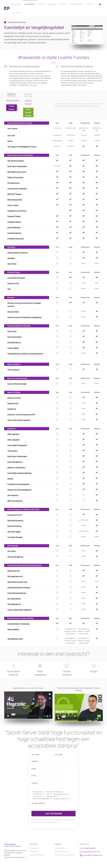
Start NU (90, 4)
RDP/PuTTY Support (15, 194)
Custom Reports (13, 348)
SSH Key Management (15, 557)
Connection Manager (15, 537)
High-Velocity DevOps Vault (17, 582)
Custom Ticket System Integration (19, 610)
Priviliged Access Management (18, 484)
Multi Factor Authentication (17, 166)
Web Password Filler (15, 200)
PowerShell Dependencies (17, 593)
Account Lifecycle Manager (17, 384)
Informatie (52, 4)
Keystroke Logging (14, 532)
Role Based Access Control (17, 172)
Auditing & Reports (14, 222)
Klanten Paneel (77, 4)
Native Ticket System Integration (19, 420)
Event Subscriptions (14, 337)
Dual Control (12, 331)
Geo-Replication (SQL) (15, 639)
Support (64, 4)
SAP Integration (13, 495)
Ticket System (12, 451)
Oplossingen (30, 4)
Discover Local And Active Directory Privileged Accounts (24, 305)
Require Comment (14, 398)
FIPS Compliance (13, 370)
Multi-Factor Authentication (17, 456)
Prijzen (41, 4)
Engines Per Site (13, 283)
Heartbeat (11, 258)
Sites (9, 289)
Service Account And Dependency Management (24, 317)
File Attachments (13, 183)
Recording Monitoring (15, 520)
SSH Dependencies (14, 604)
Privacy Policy (60, 848)
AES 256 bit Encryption (16, 161)
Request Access (13, 403)
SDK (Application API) (15, 576)
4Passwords (16, 4)
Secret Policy (12, 264)
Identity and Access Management (19, 490)
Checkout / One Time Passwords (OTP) (21, 414)
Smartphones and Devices (17, 211)
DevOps (10, 479)
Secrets (10, 141)
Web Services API (14, 571)
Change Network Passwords (17, 253)
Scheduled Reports (14, 342)
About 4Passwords (61, 852)
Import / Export (13, 205)
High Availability (13, 629)
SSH (21, 515)
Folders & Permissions (15, 177)
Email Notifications (14, 227)
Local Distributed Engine (16, 278)
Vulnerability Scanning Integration (20, 473)
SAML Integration (14, 440)
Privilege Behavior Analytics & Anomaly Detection (25, 354)
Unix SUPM (11, 551)
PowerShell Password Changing (19, 587)
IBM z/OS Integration (15, 501)
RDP (16, 515)
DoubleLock (12, 409)
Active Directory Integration (17, 189)
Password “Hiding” (14, 216)
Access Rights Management (17, 445)
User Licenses (12, 129)
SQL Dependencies (14, 599)
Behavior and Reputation (16, 467)
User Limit (11, 136)
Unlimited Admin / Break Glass (19, 624)
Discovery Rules (13, 312)
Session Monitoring (14, 526)
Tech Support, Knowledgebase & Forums (22, 147)
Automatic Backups (14, 233)
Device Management (15, 462)
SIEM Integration (13, 434)
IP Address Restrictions (16, 239)
